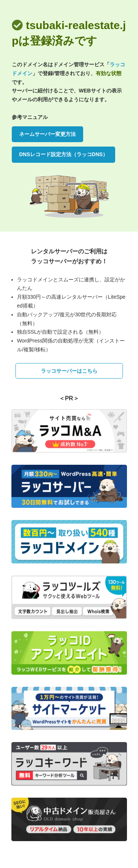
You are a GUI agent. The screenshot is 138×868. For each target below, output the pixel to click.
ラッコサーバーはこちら (69, 371)
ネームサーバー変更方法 (47, 134)
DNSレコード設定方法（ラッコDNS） (63, 154)
